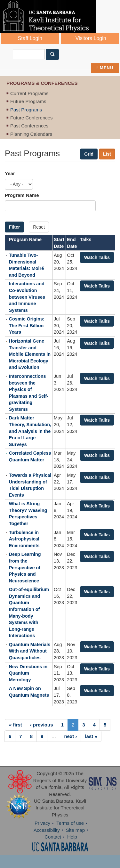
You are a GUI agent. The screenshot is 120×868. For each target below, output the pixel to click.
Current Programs (29, 93)
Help (72, 837)
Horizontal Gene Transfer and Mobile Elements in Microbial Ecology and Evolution (30, 354)
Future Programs (28, 101)
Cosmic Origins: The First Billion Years (27, 325)
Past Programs (26, 110)
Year (10, 173)
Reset (39, 227)
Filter (14, 227)
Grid (89, 154)
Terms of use (70, 823)
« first (16, 725)
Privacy (42, 823)
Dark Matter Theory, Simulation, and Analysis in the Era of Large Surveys (30, 431)
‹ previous (42, 725)
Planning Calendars (31, 134)
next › (70, 736)
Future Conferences (32, 118)
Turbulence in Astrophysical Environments (24, 539)
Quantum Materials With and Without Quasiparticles (30, 651)
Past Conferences (29, 126)
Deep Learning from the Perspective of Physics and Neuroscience (25, 567)
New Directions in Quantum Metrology (28, 673)
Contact (53, 837)
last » (91, 736)
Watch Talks (97, 257)
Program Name (22, 195)
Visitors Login (91, 38)
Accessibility (47, 830)
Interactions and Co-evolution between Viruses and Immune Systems (27, 297)
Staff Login (30, 38)
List (107, 154)
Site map (75, 830)
